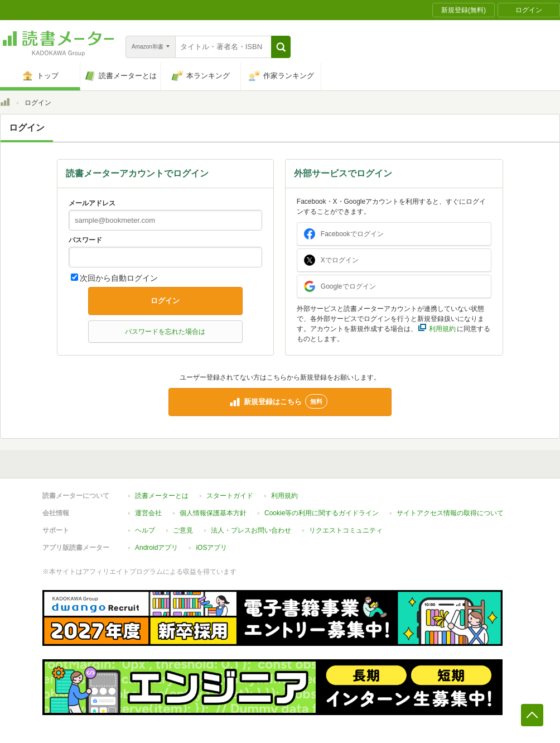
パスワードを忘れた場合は (165, 332)
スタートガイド (230, 496)
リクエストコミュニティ (346, 530)
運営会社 (148, 513)
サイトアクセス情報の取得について (450, 513)
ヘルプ (145, 530)
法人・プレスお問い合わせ (251, 530)
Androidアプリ (156, 548)
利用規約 (284, 496)
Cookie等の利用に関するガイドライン (322, 513)
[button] (281, 47)
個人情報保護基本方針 (213, 513)
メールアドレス (92, 203)
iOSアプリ (211, 548)
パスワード (85, 240)
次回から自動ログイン (119, 278)
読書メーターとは (162, 496)
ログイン (165, 301)
